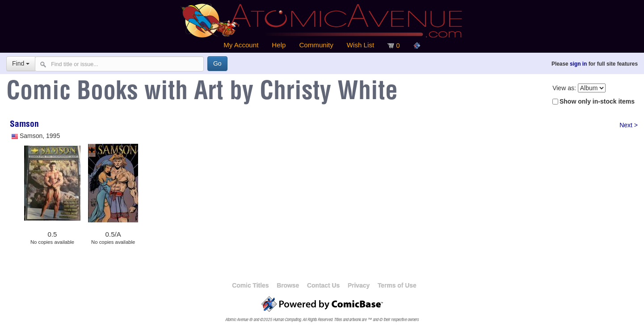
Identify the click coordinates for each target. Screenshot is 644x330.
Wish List (360, 45)
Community (316, 45)
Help (279, 45)
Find (21, 63)
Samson (24, 125)
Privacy (359, 285)
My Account (241, 45)
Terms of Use (397, 285)
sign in (578, 64)
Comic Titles (250, 285)
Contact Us (323, 285)
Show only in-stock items (597, 101)
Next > (629, 125)
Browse (288, 285)
